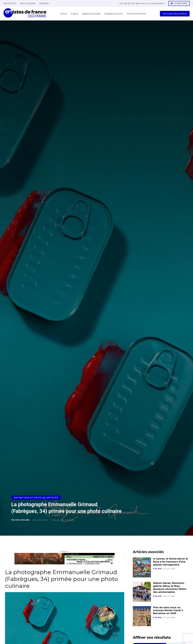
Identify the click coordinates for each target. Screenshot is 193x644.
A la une (157, 569)
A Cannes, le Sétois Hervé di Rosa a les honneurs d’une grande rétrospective (170, 562)
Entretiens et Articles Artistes (36, 498)
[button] (10, 3)
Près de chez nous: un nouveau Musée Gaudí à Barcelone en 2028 (168, 610)
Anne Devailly (22, 520)
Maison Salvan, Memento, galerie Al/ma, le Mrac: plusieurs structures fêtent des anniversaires (170, 587)
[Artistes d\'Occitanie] (25, 13)
